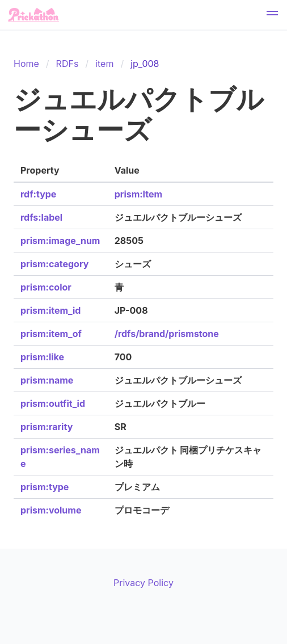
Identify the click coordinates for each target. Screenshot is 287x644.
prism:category (54, 264)
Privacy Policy (143, 583)
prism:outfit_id (53, 403)
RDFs (67, 64)
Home (26, 64)
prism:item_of (51, 334)
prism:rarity (47, 427)
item (104, 64)
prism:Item (138, 194)
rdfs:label (41, 217)
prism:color (46, 287)
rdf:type (38, 194)
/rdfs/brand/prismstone (167, 334)
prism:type (45, 487)
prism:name (47, 380)
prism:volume (51, 510)
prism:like (42, 357)
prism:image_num (60, 241)
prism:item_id (50, 310)
